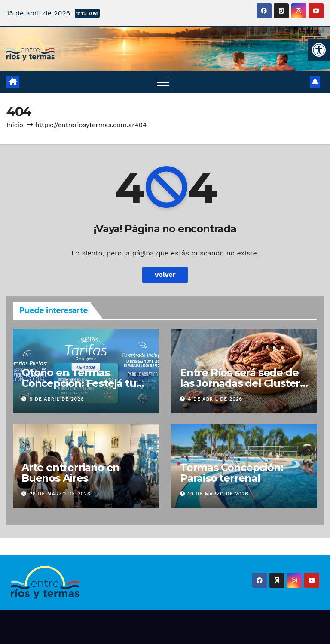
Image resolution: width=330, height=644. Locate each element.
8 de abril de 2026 (57, 399)
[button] (319, 50)
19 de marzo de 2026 (218, 494)
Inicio (15, 125)
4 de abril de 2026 (215, 399)
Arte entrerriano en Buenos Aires (70, 473)
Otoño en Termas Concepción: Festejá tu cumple (79, 383)
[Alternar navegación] (163, 82)
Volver (165, 275)
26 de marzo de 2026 (60, 494)
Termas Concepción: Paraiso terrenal (231, 473)
